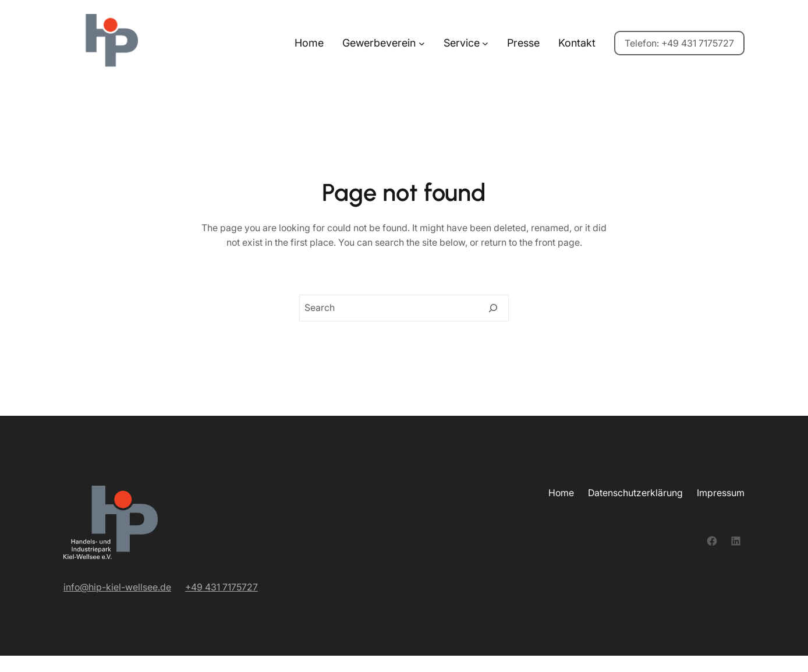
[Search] (493, 308)
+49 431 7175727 (222, 587)
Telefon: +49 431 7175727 (679, 43)
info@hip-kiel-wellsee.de (117, 587)
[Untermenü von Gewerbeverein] (422, 43)
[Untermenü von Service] (485, 43)
